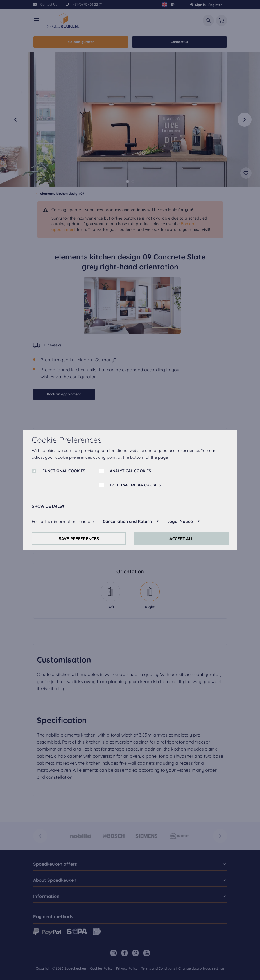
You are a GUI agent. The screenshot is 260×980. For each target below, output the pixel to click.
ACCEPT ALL (181, 539)
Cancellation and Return (127, 521)
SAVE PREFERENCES (79, 539)
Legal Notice (180, 521)
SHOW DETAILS (47, 506)
